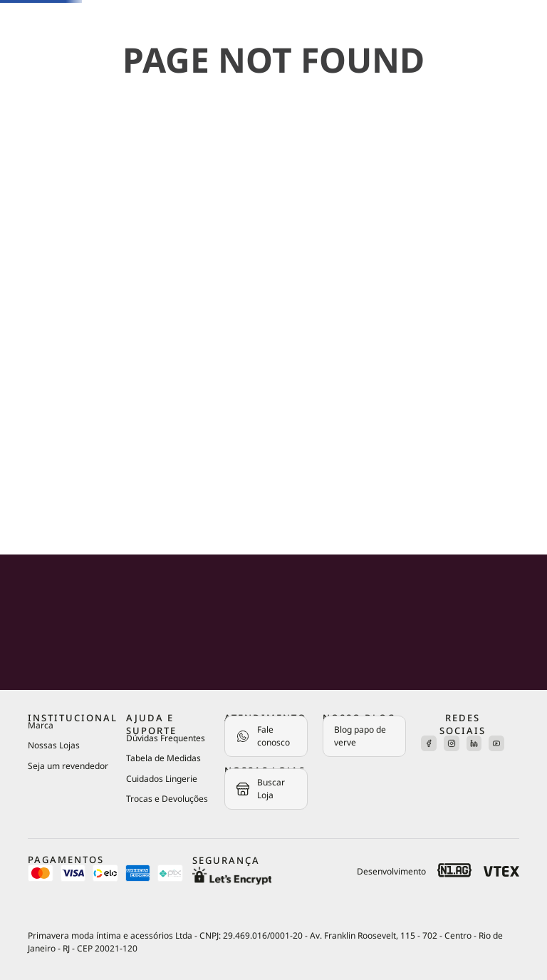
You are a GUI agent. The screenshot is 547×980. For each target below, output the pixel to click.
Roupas (33, 326)
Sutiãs (31, 163)
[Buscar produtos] (83, 43)
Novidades (43, 119)
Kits (25, 253)
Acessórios (45, 370)
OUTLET (43, 503)
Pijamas (34, 282)
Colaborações (53, 457)
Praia (28, 413)
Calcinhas (42, 206)
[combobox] (119, 43)
